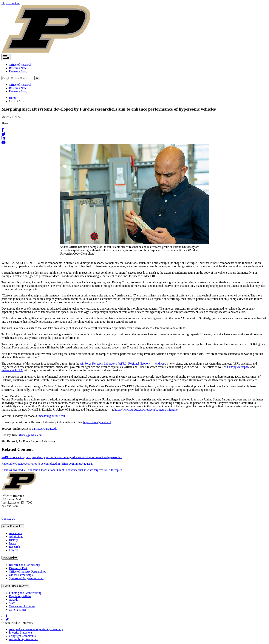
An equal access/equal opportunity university (36, 629)
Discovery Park (18, 568)
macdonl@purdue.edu (52, 416)
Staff (12, 603)
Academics (16, 533)
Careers (14, 550)
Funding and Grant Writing (25, 593)
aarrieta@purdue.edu (45, 429)
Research (14, 547)
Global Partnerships (21, 575)
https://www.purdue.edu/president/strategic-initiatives (146, 410)
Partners (10, 558)
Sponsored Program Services (26, 578)
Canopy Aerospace (238, 367)
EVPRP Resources (16, 586)
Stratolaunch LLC (12, 370)
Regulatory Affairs (20, 596)
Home (13, 98)
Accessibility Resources (23, 639)
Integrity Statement (20, 632)
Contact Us (8, 519)
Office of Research (20, 65)
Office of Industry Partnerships (27, 572)
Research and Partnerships (25, 565)
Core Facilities (18, 610)
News (12, 543)
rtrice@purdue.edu (30, 435)
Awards (13, 600)
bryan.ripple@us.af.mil (97, 422)
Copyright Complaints (22, 636)
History (13, 540)
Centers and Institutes (22, 606)
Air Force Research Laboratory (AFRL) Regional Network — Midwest (122, 364)
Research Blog (18, 71)
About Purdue (13, 526)
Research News (18, 68)
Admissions (16, 537)
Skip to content (11, 3)
